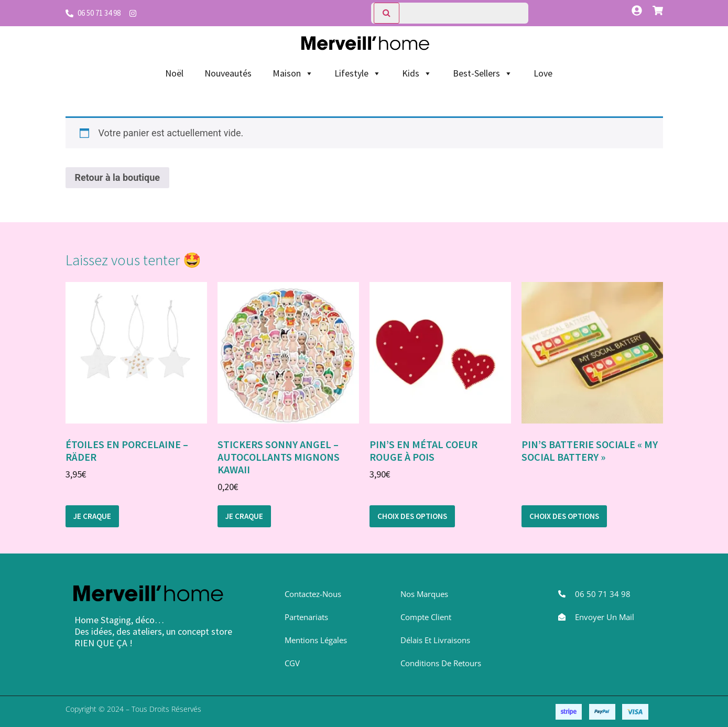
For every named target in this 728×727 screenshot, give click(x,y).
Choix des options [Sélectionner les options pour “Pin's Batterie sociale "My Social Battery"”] (564, 516)
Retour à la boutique (118, 177)
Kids (417, 73)
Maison (293, 73)
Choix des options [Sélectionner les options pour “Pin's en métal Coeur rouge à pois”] (412, 516)
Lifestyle (358, 73)
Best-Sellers (483, 73)
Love (543, 73)
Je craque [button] (92, 516)
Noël (174, 73)
